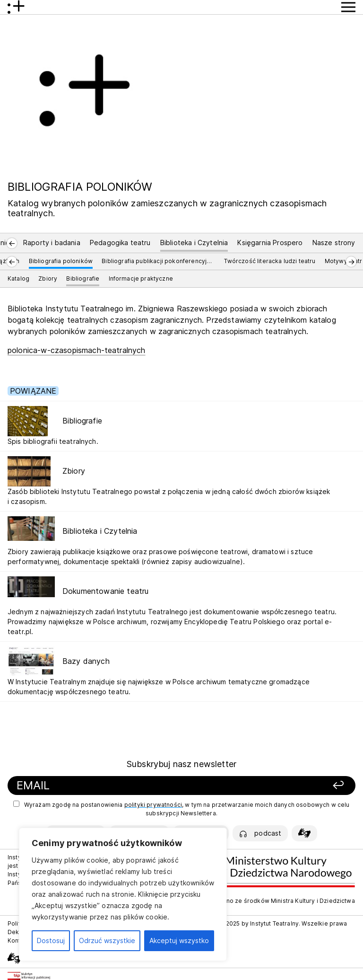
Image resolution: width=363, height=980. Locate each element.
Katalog (18, 278)
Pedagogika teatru (120, 243)
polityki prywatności (153, 805)
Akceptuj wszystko (179, 940)
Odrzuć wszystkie (107, 940)
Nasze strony (334, 243)
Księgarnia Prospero (270, 243)
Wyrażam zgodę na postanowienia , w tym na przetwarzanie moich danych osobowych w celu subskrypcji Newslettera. (181, 809)
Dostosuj (51, 940)
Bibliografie (83, 278)
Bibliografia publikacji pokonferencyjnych (158, 261)
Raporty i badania (52, 243)
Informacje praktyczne (141, 278)
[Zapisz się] (287, 786)
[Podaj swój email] (121, 786)
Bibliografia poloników (61, 261)
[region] (123, 894)
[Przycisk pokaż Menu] (348, 7)
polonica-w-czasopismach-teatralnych (77, 350)
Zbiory (48, 278)
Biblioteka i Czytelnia (194, 243)
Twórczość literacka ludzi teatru (270, 261)
